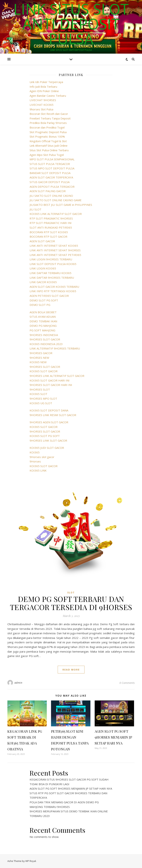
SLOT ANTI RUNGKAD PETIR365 (51, 227)
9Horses (35, 461)
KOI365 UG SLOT (41, 403)
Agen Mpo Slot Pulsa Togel (47, 155)
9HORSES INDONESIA (44, 335)
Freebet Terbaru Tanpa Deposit (50, 118)
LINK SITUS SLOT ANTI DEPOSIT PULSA (71, 24)
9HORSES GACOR (41, 353)
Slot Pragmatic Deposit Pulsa (48, 132)
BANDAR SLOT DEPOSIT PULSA (50, 173)
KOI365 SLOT (38, 394)
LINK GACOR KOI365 (43, 282)
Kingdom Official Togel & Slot (48, 141)
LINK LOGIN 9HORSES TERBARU (51, 259)
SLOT (71, 593)
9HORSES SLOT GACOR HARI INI (51, 385)
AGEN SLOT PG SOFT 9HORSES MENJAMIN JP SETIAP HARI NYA (113, 737)
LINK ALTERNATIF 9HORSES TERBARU (55, 348)
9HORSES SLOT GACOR (45, 339)
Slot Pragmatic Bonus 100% (47, 136)
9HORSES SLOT (40, 389)
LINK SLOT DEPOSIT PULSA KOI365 (53, 264)
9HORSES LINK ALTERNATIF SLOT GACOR (57, 376)
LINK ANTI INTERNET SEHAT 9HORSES (55, 250)
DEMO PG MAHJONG (43, 326)
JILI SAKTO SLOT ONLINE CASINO (51, 196)
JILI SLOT (35, 209)
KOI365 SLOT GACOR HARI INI (50, 380)
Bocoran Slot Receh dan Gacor (49, 114)
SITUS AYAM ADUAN (43, 317)
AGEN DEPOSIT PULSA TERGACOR (52, 187)
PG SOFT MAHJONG (42, 330)
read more (71, 670)
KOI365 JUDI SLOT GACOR (47, 448)
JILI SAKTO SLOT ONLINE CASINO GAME (56, 200)
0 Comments (127, 683)
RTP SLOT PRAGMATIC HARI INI (51, 223)
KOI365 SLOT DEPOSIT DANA (49, 410)
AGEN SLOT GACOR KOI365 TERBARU (54, 287)
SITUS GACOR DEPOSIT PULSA (50, 182)
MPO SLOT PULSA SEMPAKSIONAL (52, 159)
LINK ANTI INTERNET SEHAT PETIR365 (55, 255)
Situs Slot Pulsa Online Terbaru (49, 150)
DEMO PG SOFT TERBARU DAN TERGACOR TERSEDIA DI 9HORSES (71, 603)
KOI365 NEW (38, 362)
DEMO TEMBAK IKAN (43, 321)
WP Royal (31, 861)
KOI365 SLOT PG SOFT (45, 436)
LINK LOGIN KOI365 (43, 268)
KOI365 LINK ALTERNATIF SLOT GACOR (56, 214)
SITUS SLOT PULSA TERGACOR (50, 164)
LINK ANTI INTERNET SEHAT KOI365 (54, 246)
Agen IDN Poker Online (44, 91)
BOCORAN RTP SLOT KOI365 (49, 232)
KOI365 (35, 452)
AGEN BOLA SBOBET (43, 312)
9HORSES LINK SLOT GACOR (48, 440)
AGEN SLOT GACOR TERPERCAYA (51, 177)
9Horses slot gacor (42, 457)
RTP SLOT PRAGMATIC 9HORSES (51, 218)
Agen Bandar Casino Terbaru (48, 96)
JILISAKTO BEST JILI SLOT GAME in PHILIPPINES (61, 205)
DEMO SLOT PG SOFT (44, 300)
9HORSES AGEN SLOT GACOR (49, 422)
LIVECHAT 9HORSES (43, 100)
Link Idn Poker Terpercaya (46, 82)
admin (18, 683)
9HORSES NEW (39, 358)
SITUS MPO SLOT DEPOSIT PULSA (52, 168)
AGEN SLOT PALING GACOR (48, 191)
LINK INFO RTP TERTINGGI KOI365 (53, 291)
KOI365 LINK (38, 470)
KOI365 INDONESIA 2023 (46, 344)
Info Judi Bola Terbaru (43, 87)
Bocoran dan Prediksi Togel (47, 127)
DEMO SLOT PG (40, 305)
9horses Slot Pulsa (41, 109)
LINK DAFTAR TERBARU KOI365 (50, 273)
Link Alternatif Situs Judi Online (49, 146)
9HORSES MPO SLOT (43, 398)
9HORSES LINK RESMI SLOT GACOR (53, 415)
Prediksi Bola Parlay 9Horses (48, 123)
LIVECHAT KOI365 (42, 105)
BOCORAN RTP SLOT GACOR (48, 237)
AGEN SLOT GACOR (42, 241)
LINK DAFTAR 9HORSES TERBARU (52, 278)
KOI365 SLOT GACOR (44, 371)
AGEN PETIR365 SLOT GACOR (49, 296)
